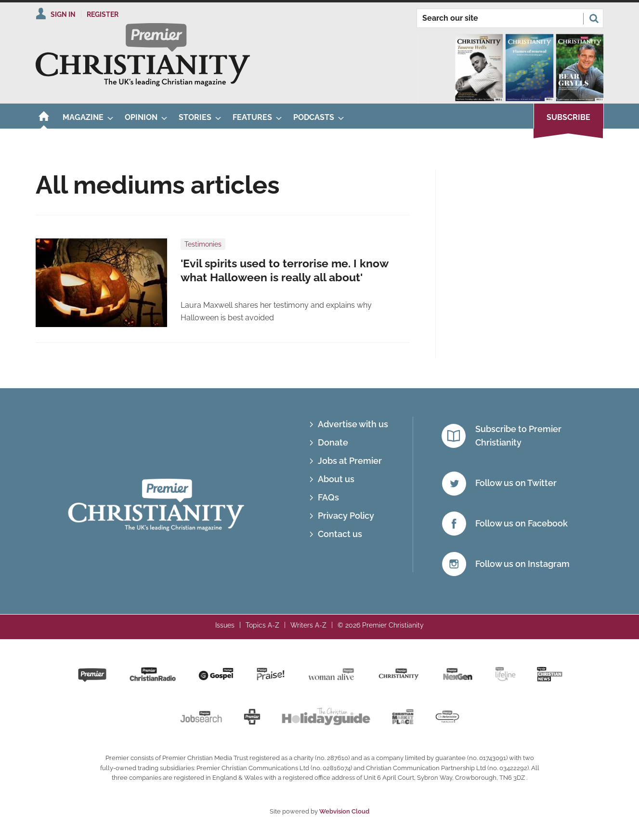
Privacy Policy (346, 516)
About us (336, 479)
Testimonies (203, 244)
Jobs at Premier (350, 461)
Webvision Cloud (344, 811)
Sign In (63, 14)
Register (103, 14)
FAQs (328, 497)
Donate (333, 442)
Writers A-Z (308, 625)
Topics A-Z (262, 625)
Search (594, 18)
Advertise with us (353, 424)
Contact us (340, 534)
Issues (225, 625)
